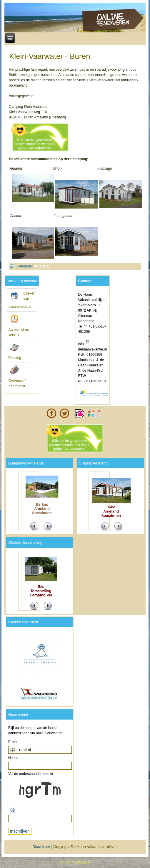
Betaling (15, 358)
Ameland (41, 266)
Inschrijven (20, 831)
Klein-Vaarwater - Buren (50, 56)
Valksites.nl (83, 862)
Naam (13, 758)
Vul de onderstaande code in (31, 774)
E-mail (13, 742)
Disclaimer (41, 847)
